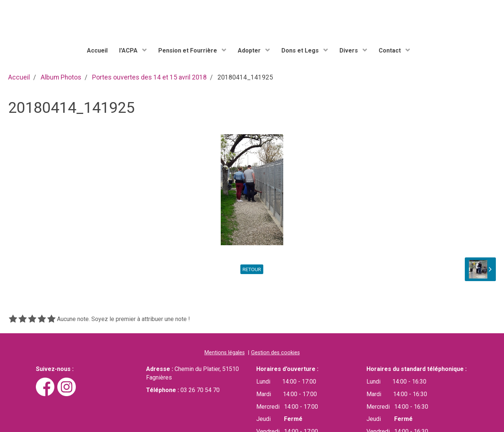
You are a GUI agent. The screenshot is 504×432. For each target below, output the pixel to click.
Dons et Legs (301, 50)
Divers (349, 50)
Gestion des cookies (275, 353)
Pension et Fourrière (188, 50)
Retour (252, 269)
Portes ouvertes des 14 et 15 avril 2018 (149, 77)
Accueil (97, 50)
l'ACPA (129, 50)
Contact (390, 50)
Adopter (250, 50)
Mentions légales (225, 353)
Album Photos (61, 77)
